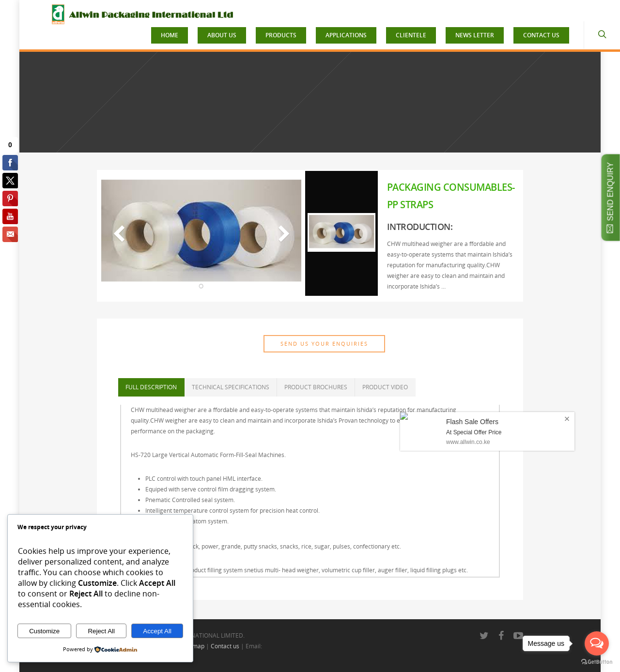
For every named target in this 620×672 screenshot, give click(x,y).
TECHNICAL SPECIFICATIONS (231, 387)
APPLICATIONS (346, 35)
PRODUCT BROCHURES (316, 387)
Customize (44, 631)
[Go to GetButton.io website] (597, 662)
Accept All (157, 631)
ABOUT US (222, 35)
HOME (170, 35)
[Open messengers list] (597, 643)
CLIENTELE (411, 35)
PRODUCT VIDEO (385, 387)
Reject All (101, 631)
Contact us (225, 646)
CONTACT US (541, 35)
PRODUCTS (281, 35)
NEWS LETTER (475, 35)
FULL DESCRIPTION (151, 387)
